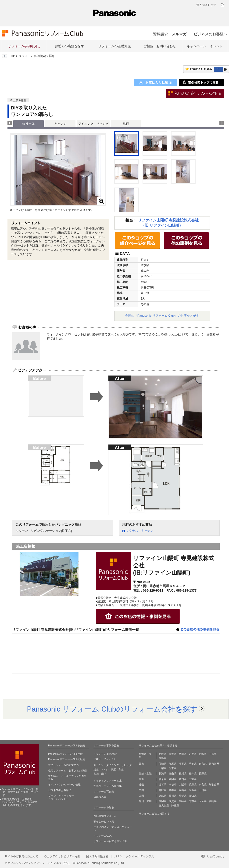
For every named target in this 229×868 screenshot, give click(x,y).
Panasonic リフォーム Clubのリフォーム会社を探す (112, 709)
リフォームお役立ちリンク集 (110, 841)
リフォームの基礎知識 (114, 46)
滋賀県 (163, 785)
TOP (12, 56)
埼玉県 (183, 764)
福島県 (163, 758)
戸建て (97, 759)
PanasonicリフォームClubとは (65, 754)
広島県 (193, 790)
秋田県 (183, 754)
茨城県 (163, 764)
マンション (110, 759)
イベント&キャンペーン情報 (64, 785)
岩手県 (193, 754)
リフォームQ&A (102, 836)
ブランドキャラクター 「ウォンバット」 (61, 797)
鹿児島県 (164, 806)
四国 (141, 796)
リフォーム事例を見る (24, 46)
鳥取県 (163, 790)
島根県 (173, 790)
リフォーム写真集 (104, 792)
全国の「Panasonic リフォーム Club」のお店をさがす (162, 316)
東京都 (203, 764)
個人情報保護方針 (97, 856)
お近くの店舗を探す (69, 46)
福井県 (193, 774)
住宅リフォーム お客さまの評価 (67, 770)
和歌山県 (214, 785)
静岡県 (173, 779)
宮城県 (203, 754)
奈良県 (203, 785)
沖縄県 (175, 806)
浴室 (96, 770)
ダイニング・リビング (93, 124)
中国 (141, 790)
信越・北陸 (145, 774)
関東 (141, 764)
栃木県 (173, 768)
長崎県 (183, 801)
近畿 (141, 785)
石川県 (183, 774)
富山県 (173, 774)
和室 (121, 770)
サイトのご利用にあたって (21, 856)
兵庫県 (193, 785)
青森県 (173, 754)
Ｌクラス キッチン (140, 531)
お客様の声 (100, 797)
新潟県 (163, 774)
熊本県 (193, 801)
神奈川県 (214, 764)
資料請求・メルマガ (170, 34)
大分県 (203, 801)
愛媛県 (183, 796)
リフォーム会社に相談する (154, 814)
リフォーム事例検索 (32, 56)
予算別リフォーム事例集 (108, 786)
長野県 (203, 774)
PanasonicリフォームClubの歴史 (67, 759)
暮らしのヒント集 (104, 821)
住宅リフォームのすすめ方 (64, 765)
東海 (141, 779)
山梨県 (163, 768)
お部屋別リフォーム (105, 816)
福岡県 (163, 801)
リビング (126, 765)
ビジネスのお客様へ (211, 34)
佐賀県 (173, 801)
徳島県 (163, 796)
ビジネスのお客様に (60, 790)
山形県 (213, 754)
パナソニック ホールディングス (134, 856)
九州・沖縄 (145, 801)
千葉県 (193, 764)
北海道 (163, 754)
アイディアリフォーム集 (108, 781)
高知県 (193, 796)
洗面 (126, 124)
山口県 (203, 790)
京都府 (173, 785)
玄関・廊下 (100, 774)
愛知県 (183, 779)
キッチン (60, 124)
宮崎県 (213, 801)
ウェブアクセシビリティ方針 (62, 856)
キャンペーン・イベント (205, 46)
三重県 (193, 779)
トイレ (105, 770)
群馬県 (173, 764)
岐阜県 (163, 779)
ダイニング (113, 765)
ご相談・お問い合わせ (160, 46)
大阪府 (183, 785)
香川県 (173, 796)
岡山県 (183, 790)
